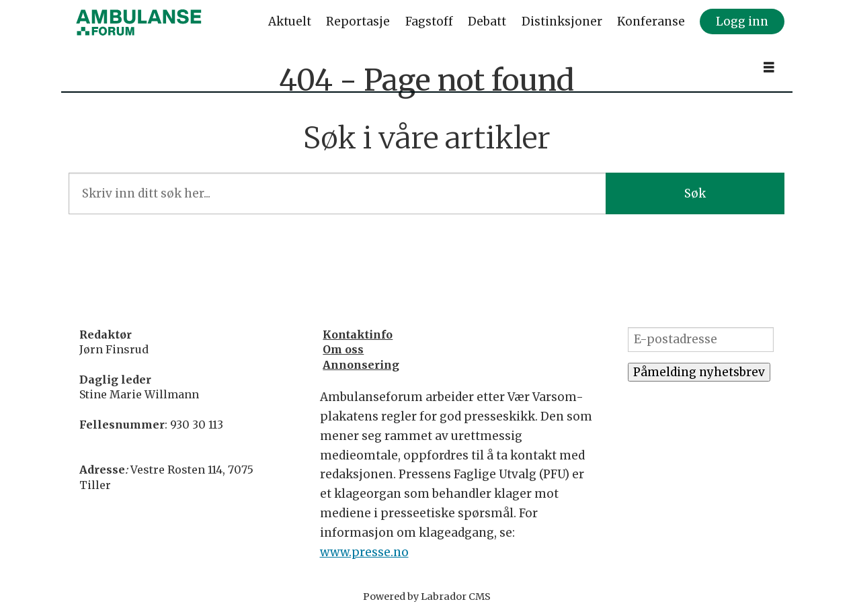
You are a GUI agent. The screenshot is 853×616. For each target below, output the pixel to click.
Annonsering (361, 365)
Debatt (487, 21)
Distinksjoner (562, 21)
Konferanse (651, 21)
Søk (695, 193)
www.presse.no (364, 552)
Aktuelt (290, 21)
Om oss (343, 349)
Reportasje (358, 21)
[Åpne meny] (769, 68)
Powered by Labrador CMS (427, 597)
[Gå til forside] (139, 22)
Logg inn (742, 21)
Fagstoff (429, 21)
